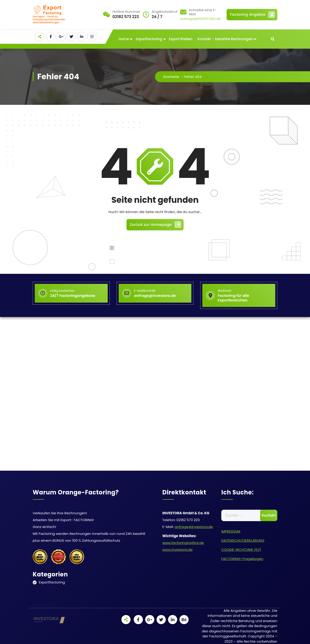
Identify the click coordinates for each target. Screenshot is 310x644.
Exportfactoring (149, 39)
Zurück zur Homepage (156, 224)
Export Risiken (181, 39)
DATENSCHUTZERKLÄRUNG (243, 540)
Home (124, 39)
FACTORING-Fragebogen (242, 559)
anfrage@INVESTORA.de (200, 19)
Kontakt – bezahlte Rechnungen (225, 39)
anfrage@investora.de (194, 527)
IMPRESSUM (231, 531)
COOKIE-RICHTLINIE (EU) (241, 550)
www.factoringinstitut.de (183, 543)
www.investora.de (177, 550)
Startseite (171, 77)
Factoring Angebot (253, 15)
